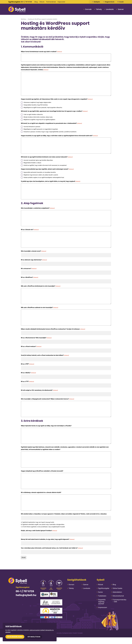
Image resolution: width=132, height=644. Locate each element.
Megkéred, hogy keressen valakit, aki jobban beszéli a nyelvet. (41, 175)
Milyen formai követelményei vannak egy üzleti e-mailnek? (41, 52)
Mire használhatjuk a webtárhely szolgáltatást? (38, 208)
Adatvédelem (117, 592)
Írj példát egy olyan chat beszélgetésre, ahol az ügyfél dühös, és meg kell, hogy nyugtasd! (51, 181)
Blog (36, 2)
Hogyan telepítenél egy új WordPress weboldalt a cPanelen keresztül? (42, 471)
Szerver (121, 9)
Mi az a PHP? (28, 364)
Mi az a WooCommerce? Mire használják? (36, 338)
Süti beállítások (34, 637)
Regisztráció (109, 2)
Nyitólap (23, 19)
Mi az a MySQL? (28, 373)
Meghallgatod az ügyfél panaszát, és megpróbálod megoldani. (41, 129)
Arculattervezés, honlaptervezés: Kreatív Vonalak (67, 633)
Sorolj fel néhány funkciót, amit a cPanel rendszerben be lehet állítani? (45, 355)
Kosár (121, 2)
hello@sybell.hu (26, 595)
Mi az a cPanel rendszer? (31, 347)
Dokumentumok (118, 596)
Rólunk (42, 2)
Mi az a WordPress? (30, 277)
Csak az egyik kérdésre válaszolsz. (33, 114)
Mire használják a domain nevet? (34, 251)
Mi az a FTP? (27, 382)
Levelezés (110, 9)
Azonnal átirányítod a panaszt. (32, 127)
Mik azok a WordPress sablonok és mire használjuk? (40, 308)
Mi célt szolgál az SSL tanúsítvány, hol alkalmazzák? (39, 390)
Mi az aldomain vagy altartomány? (34, 260)
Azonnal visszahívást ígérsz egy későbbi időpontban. (38, 160)
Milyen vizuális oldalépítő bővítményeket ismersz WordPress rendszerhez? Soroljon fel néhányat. (53, 329)
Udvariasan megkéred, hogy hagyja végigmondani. (38, 102)
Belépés (96, 2)
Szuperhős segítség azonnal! (102, 602)
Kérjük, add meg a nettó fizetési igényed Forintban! (39, 531)
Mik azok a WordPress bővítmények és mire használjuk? (41, 286)
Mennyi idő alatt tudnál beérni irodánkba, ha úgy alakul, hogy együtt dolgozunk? (48, 539)
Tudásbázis (102, 596)
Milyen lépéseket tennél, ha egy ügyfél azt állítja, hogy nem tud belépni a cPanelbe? (46, 426)
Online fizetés (117, 588)
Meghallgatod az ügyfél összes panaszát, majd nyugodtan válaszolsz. (43, 108)
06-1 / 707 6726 (26, 2)
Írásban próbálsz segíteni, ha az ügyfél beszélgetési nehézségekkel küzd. (44, 177)
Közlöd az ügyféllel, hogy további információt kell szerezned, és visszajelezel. (45, 165)
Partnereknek (51, 2)
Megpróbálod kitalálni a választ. (32, 163)
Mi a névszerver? (29, 269)
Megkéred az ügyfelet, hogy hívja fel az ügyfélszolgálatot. (40, 120)
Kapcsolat (61, 2)
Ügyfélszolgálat (104, 588)
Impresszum (103, 607)
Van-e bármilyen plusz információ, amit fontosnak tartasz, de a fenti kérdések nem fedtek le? (52, 548)
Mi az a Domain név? (30, 230)
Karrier (100, 592)
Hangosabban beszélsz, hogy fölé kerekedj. (36, 105)
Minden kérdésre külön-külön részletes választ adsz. (38, 117)
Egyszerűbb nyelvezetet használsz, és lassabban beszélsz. (40, 172)
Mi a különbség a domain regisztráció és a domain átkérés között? (41, 492)
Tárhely (99, 9)
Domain (88, 9)
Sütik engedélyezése (15, 637)
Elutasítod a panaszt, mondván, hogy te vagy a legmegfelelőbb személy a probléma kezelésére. (50, 132)
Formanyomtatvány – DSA (119, 601)
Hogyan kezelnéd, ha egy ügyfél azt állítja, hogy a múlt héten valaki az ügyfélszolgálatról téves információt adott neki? (59, 136)
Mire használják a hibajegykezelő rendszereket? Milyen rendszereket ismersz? (48, 399)
